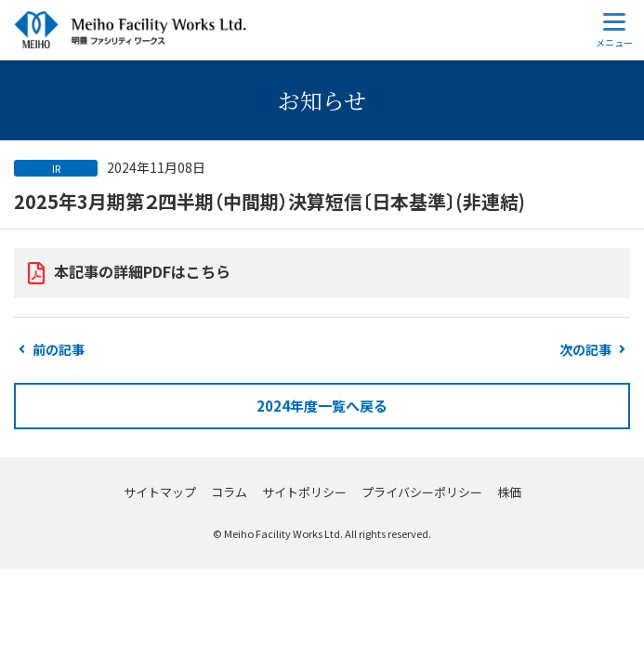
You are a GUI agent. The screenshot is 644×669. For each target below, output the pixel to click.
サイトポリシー (304, 492)
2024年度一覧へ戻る (322, 406)
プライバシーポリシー (422, 492)
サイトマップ (160, 492)
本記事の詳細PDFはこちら (142, 271)
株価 (509, 492)
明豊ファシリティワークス (130, 30)
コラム (229, 492)
